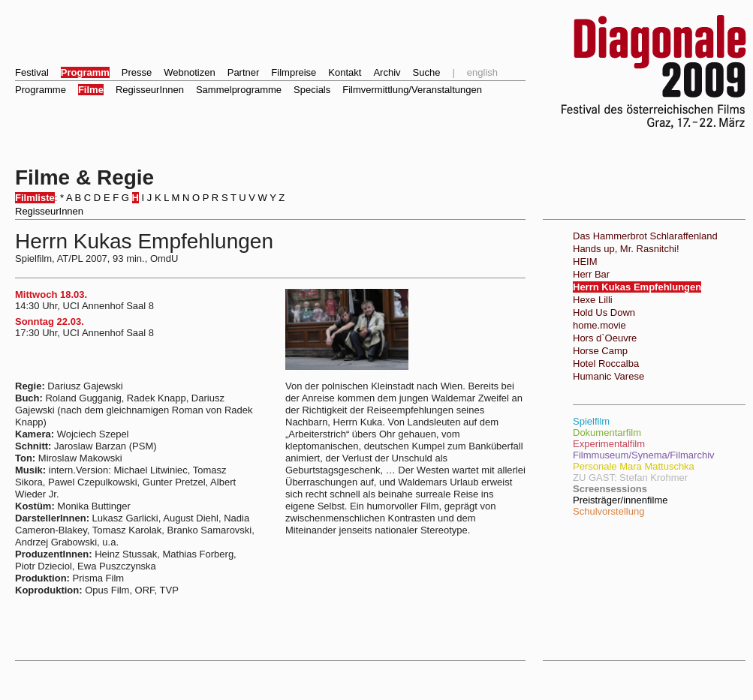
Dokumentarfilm (607, 433)
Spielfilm (591, 421)
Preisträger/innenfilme (620, 500)
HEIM (585, 261)
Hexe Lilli (593, 300)
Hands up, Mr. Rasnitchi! (626, 249)
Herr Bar (591, 274)
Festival (32, 72)
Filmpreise (294, 72)
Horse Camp (600, 351)
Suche (427, 72)
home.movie (599, 325)
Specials (312, 90)
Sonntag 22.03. (50, 321)
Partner (244, 72)
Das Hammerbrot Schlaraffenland (645, 236)
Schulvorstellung (608, 511)
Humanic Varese (608, 376)
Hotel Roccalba (606, 364)
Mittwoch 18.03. (51, 294)
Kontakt (345, 72)
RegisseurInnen (150, 90)
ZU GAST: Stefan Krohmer (630, 478)
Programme (41, 90)
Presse (137, 72)
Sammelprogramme (239, 90)
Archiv (387, 72)
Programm (85, 72)
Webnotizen (189, 72)
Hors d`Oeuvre (605, 338)
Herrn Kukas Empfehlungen (637, 287)
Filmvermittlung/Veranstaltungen (412, 90)
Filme (91, 90)
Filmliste (35, 198)
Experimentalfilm (609, 444)
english (482, 72)
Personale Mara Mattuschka (634, 466)
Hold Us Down (604, 312)
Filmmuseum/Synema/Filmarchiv (644, 455)
